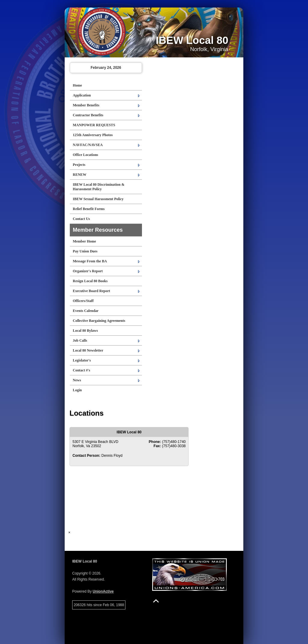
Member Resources (98, 230)
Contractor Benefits (88, 115)
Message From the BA (90, 261)
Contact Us (81, 219)
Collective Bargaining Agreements (99, 321)
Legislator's (82, 360)
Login (77, 390)
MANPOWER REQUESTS (94, 125)
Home (77, 85)
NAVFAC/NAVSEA (88, 145)
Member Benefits (86, 105)
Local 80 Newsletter (88, 350)
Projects (79, 165)
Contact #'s (82, 370)
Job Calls (80, 340)
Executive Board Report (91, 291)
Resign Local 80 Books (90, 281)
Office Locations (85, 155)
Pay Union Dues (85, 251)
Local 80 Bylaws (85, 331)
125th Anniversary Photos (93, 135)
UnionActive (103, 591)
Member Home (84, 241)
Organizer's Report (88, 271)
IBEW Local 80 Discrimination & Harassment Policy (99, 187)
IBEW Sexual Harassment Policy (98, 199)
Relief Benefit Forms (89, 209)
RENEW (80, 175)
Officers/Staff (83, 301)
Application (82, 95)
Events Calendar (86, 311)
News (77, 380)
